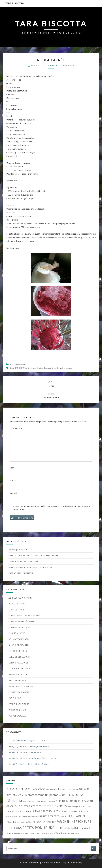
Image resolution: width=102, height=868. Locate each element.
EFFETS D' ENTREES (18, 651)
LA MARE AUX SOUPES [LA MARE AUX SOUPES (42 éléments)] (45, 811)
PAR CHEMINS (15, 698)
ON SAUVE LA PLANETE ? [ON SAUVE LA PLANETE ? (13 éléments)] (45, 822)
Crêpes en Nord (34, 752)
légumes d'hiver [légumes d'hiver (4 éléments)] (33, 817)
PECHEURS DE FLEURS (19, 704)
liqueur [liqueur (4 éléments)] (89, 812)
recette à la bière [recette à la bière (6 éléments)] (18, 833)
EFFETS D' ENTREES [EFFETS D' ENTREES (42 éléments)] (54, 806)
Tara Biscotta (14, 3)
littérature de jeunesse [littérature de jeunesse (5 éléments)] (14, 817)
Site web (13, 493)
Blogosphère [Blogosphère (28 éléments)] (38, 789)
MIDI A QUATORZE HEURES (21, 686)
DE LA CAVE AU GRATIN (19, 639)
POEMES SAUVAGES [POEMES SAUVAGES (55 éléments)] (68, 828)
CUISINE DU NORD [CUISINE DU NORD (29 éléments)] (66, 801)
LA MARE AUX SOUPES (18, 663)
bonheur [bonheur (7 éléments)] (49, 789)
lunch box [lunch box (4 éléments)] (25, 817)
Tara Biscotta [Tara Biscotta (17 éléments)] (62, 833)
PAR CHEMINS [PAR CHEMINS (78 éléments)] (66, 822)
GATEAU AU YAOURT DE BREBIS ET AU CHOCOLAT (31, 567)
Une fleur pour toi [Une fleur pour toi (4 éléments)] (74, 833)
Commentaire (17, 428)
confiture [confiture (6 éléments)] (27, 801)
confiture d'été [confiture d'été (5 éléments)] (35, 801)
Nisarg (79, 863)
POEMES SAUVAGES (17, 716)
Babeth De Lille (15, 752)
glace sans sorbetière (62, 368)
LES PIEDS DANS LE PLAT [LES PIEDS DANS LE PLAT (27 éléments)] (73, 811)
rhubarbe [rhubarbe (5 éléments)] (27, 833)
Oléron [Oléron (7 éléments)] (30, 822)
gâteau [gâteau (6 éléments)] (78, 807)
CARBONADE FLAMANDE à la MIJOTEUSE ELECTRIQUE (33, 555)
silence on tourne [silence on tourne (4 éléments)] (46, 833)
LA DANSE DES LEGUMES (20, 657)
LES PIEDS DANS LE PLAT (20, 669)
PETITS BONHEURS (17, 710)
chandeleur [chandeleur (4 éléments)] (75, 789)
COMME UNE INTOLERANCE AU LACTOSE (27, 616)
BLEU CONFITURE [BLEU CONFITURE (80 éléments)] (18, 789)
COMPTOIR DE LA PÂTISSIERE (22, 621)
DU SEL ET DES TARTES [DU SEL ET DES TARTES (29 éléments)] (28, 806)
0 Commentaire (66, 66)
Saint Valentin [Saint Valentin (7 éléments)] (36, 833)
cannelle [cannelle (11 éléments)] (56, 789)
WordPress (59, 863)
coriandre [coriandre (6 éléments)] (44, 801)
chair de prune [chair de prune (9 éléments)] (66, 789)
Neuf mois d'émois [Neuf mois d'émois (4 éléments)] (22, 822)
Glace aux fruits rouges (39, 368)
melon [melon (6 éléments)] (62, 817)
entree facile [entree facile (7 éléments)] (71, 807)
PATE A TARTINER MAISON (21, 573)
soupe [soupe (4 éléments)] (53, 833)
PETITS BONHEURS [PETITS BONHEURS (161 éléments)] (38, 828)
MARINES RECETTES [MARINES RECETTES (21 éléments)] (48, 816)
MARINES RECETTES (18, 675)
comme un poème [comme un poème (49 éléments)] (47, 795)
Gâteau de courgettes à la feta (31, 740)
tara (52, 66)
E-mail (13, 480)
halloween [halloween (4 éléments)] (84, 807)
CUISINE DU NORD (17, 633)
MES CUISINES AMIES (18, 680)
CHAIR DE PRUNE (16, 610)
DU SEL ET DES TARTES (19, 645)
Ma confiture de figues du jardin (42, 758)
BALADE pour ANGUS (18, 550)
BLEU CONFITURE (18, 364)
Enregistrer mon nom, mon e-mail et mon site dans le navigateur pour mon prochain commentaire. (51, 508)
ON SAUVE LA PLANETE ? (20, 692)
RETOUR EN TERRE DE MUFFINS (23, 561)
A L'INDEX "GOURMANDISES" (22, 598)
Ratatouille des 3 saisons (39, 764)
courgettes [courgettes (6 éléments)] (52, 801)
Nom (12, 468)
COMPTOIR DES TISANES (20, 627)
